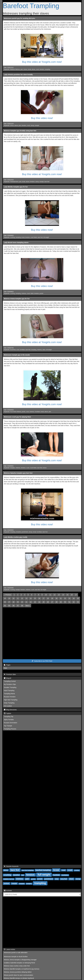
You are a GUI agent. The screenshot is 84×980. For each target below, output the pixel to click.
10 (46, 595)
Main (6, 668)
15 (67, 595)
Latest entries (10, 949)
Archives (8, 891)
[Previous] (8, 595)
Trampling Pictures (10, 729)
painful (33, 879)
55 (9, 606)
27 (44, 598)
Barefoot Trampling (31, 6)
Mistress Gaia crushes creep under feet (17, 966)
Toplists (8, 713)
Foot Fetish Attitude (15, 412)
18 (5, 598)
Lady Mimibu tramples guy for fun (16, 187)
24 (31, 598)
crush (37, 69)
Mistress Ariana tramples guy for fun (17, 299)
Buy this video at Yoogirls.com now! (42, 62)
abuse (33, 69)
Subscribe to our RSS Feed (42, 661)
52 (74, 602)
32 (65, 598)
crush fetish (34, 237)
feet (23, 875)
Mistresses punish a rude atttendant (16, 953)
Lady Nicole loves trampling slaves (16, 243)
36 (5, 602)
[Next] (28, 606)
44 (39, 602)
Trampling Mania (9, 694)
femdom (42, 69)
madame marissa (9, 879)
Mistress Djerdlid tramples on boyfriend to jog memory (22, 969)
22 (22, 598)
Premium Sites (10, 674)
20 (14, 598)
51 (69, 602)
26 (39, 598)
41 (26, 602)
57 (18, 606)
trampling (48, 69)
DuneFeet (13, 350)
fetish (32, 293)
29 (52, 598)
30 (56, 598)
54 (5, 606)
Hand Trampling (9, 691)
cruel (18, 350)
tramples (12, 468)
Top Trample (8, 726)
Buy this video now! (42, 118)
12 (55, 595)
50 (65, 602)
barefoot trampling (43, 870)
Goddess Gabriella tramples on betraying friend (19, 963)
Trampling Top (9, 716)
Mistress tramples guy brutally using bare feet (20, 131)
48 (56, 602)
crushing (12, 237)
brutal (29, 69)
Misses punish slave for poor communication (18, 975)
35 (78, 598)
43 (35, 602)
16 (72, 595)
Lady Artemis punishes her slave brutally (18, 75)
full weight (46, 237)
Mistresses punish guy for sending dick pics (20, 18)
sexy (57, 879)
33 (69, 598)
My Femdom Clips (10, 684)
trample (37, 125)
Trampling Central (10, 681)
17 (76, 595)
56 (14, 606)
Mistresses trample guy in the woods (17, 355)
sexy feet (64, 879)
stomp (32, 125)
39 (18, 602)
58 (22, 606)
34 (74, 598)
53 (78, 602)
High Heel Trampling (11, 700)
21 (18, 598)
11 (50, 595)
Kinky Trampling (9, 703)
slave (44, 350)
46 (48, 602)
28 (48, 598)
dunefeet (16, 875)
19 (9, 598)
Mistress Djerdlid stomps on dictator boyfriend (19, 978)
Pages (7, 665)
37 (9, 602)
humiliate (22, 350)
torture (25, 69)
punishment (25, 532)
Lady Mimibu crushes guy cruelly (16, 537)
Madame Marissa (15, 69)
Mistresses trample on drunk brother (16, 957)
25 (35, 598)
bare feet (47, 182)
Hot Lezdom (8, 706)
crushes (77, 870)
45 (44, 602)
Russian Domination (11, 723)
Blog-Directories (10, 710)
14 (63, 595)
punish (41, 293)
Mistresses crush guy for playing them (17, 417)
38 (14, 602)
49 (61, 602)
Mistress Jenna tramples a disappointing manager (20, 960)
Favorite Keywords (11, 866)
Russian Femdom (10, 697)
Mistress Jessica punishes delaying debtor (18, 972)
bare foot (40, 237)
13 (59, 595)
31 (61, 598)
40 (22, 602)
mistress (24, 293)
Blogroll (8, 678)
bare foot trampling (28, 870)
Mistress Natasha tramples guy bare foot (18, 473)
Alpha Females (9, 720)
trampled (18, 532)
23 (26, 598)
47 (52, 602)
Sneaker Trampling (10, 687)
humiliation (65, 875)
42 (31, 602)
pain (22, 69)
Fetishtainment (14, 182)
